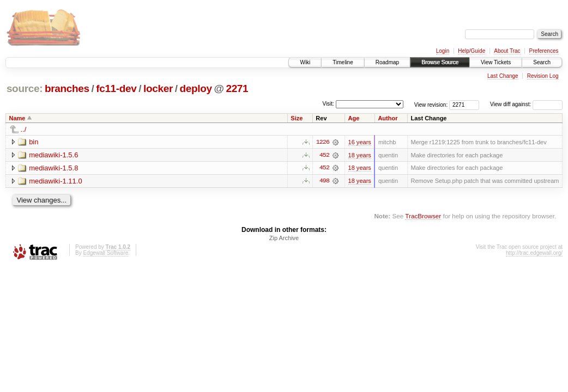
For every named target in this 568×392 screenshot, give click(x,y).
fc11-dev (116, 88)
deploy (195, 88)
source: (25, 88)
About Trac (507, 51)
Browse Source (440, 62)
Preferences (544, 51)
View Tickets (496, 62)
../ (24, 129)
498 (324, 181)
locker (158, 88)
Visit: (328, 104)
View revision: (431, 104)
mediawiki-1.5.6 (53, 155)
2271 (237, 88)
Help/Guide (472, 51)
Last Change (503, 76)
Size (297, 118)
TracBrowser (423, 216)
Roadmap (387, 62)
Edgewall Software (105, 253)
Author (388, 118)
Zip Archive (284, 238)
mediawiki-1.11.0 (56, 181)
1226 (323, 142)
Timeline (343, 62)
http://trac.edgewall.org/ (534, 253)
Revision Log (543, 76)
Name (17, 118)
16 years (360, 142)
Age (354, 118)
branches (67, 88)
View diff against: (526, 104)
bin (34, 142)
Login (443, 51)
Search (542, 62)
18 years (360, 155)
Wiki (305, 62)
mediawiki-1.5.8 (53, 168)
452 (324, 155)
